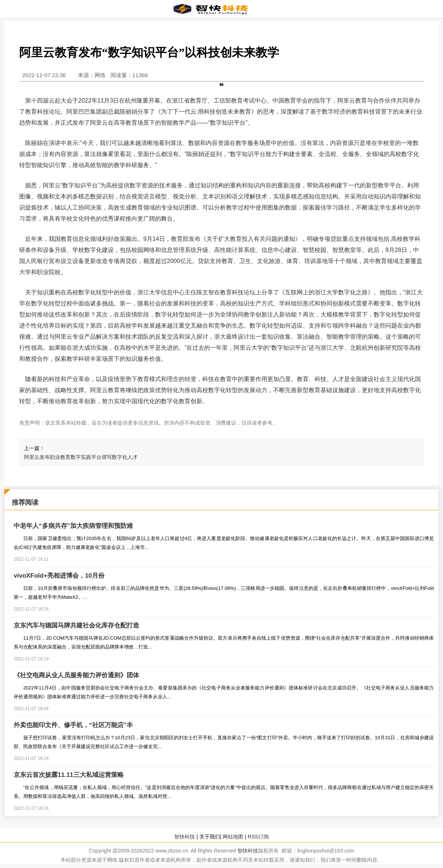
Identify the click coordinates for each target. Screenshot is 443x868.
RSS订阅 (258, 837)
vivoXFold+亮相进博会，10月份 (59, 576)
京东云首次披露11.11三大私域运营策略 (69, 775)
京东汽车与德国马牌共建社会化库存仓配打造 (76, 625)
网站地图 (233, 837)
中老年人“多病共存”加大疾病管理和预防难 (73, 526)
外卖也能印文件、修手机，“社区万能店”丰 (73, 725)
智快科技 (185, 837)
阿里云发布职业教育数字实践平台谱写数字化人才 (81, 457)
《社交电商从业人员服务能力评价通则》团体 (76, 675)
